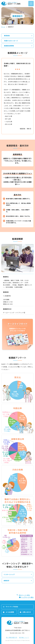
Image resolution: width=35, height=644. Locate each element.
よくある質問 (10, 612)
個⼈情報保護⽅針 (12, 637)
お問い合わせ (27, 612)
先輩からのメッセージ (11, 41)
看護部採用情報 (9, 46)
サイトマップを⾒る (12, 607)
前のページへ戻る (24, 595)
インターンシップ (9, 574)
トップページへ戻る (27, 597)
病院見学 (6, 581)
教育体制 (7, 36)
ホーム (3, 27)
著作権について (24, 637)
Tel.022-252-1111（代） (17, 633)
